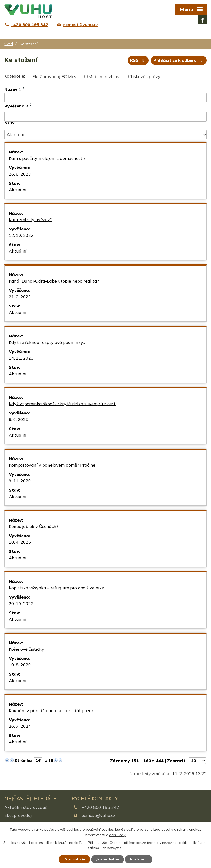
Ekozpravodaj (18, 815)
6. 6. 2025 (19, 419)
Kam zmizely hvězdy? (30, 220)
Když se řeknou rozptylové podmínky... (47, 342)
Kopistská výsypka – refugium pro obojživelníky (56, 588)
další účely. (118, 835)
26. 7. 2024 (20, 726)
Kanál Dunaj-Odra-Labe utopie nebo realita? (54, 281)
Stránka (23, 760)
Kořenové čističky (26, 649)
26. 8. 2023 (20, 174)
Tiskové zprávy (145, 76)
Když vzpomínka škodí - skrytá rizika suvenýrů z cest (62, 404)
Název (13, 89)
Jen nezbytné (108, 859)
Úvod (9, 44)
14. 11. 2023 (21, 358)
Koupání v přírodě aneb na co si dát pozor (51, 710)
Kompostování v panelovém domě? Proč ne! (53, 465)
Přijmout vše (74, 859)
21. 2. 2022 (20, 297)
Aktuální (18, 190)
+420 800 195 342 (100, 807)
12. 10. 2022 (21, 235)
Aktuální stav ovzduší (26, 807)
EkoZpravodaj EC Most (55, 76)
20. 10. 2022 (21, 603)
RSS (138, 60)
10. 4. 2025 (20, 542)
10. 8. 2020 (20, 665)
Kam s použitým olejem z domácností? (47, 158)
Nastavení (139, 859)
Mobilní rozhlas (104, 76)
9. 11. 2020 (20, 481)
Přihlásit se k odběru (179, 60)
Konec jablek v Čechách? (34, 526)
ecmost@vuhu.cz (98, 815)
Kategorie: (15, 76)
